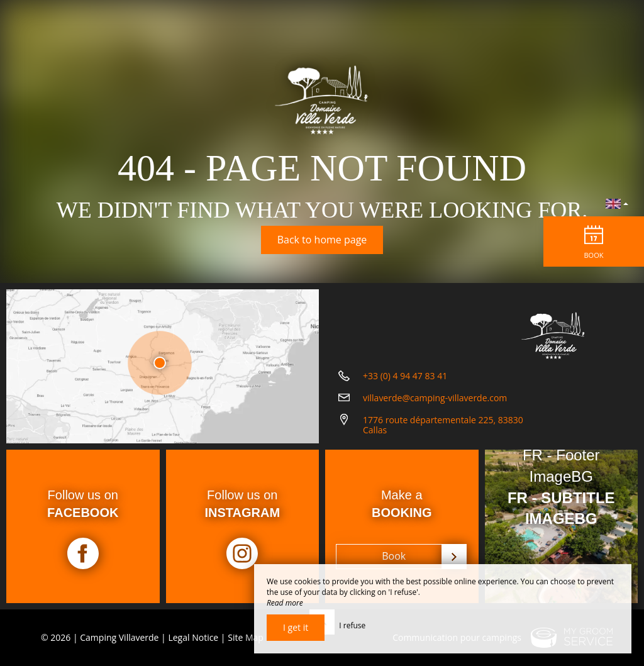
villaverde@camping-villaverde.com (435, 398)
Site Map (246, 637)
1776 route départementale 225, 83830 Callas (443, 425)
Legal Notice (193, 637)
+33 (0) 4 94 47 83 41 (405, 376)
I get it (296, 627)
